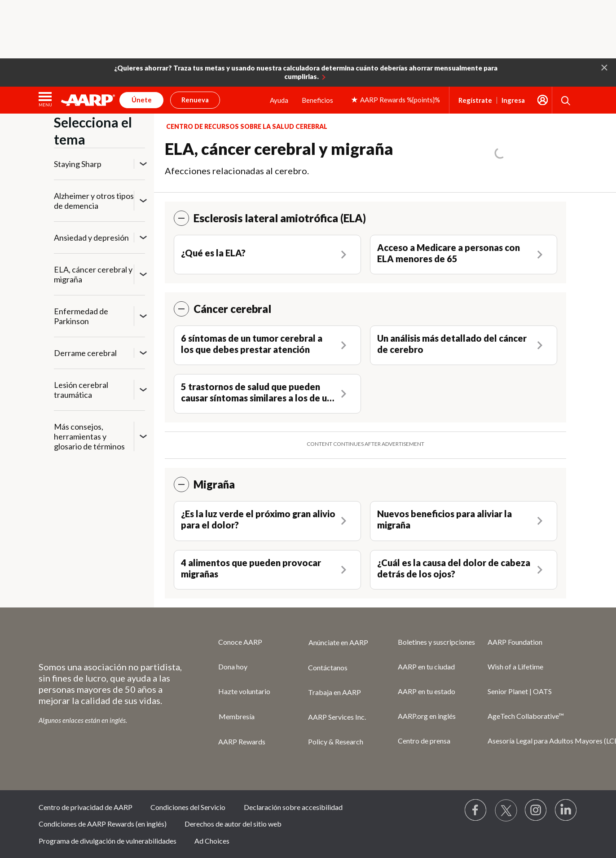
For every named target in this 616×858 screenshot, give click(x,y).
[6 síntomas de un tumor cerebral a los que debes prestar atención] (267, 345)
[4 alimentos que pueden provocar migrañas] (267, 570)
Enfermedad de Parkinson (81, 316)
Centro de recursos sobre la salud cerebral (247, 126)
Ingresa (513, 100)
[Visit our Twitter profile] (506, 810)
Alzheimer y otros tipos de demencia (94, 201)
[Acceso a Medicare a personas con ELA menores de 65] (464, 255)
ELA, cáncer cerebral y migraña (93, 274)
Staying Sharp (78, 164)
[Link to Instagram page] (536, 810)
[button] (604, 67)
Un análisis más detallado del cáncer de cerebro (452, 344)
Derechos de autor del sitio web (233, 824)
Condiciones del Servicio (188, 807)
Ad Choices (212, 841)
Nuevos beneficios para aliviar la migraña (444, 519)
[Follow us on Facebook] (476, 810)
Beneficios (317, 100)
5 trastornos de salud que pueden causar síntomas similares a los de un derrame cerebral (256, 392)
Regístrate (475, 100)
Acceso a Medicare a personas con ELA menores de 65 (449, 253)
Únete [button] (142, 100)
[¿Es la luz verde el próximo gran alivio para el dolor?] (267, 521)
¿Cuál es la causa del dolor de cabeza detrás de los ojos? (454, 568)
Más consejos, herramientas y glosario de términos (89, 436)
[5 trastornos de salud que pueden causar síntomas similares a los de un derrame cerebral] (267, 394)
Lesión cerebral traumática (81, 390)
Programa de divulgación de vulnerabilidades (108, 841)
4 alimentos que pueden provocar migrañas (251, 568)
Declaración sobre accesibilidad (293, 807)
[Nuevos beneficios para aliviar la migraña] (464, 521)
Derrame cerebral (85, 353)
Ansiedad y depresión (91, 238)
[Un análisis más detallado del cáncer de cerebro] (464, 345)
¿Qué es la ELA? (213, 253)
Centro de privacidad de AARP (86, 807)
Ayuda (279, 100)
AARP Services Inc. (337, 717)
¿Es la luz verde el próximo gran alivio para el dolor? (258, 519)
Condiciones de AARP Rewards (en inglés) (103, 824)
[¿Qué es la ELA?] (267, 254)
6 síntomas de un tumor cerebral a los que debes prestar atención (252, 344)
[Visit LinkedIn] (566, 810)
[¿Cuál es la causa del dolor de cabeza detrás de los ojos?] (464, 570)
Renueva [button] (195, 100)
